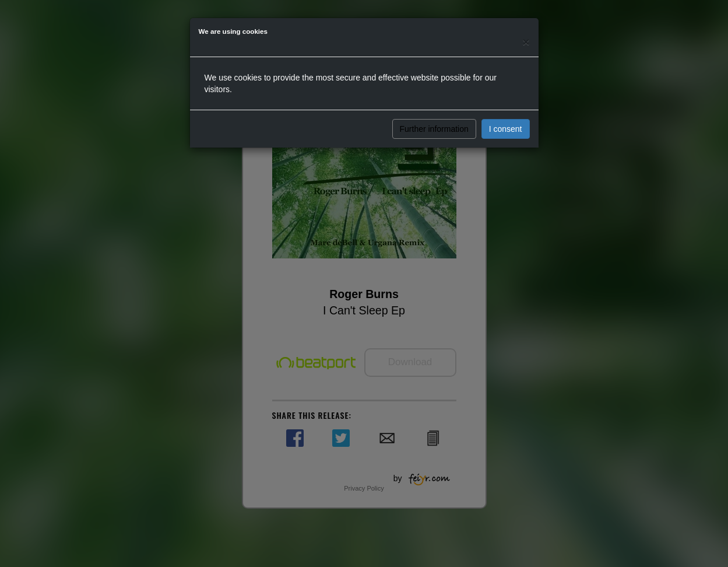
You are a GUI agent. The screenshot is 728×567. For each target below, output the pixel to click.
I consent (506, 129)
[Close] (526, 42)
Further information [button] (434, 129)
